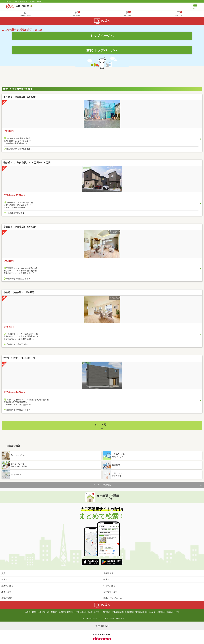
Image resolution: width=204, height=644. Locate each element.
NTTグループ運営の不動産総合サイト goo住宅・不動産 (24, 1)
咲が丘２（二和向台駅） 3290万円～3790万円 (27, 163)
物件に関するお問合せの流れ (90, 612)
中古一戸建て (109, 586)
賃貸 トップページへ (102, 50)
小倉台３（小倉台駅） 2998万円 (20, 227)
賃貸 (3, 573)
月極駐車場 (108, 573)
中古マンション (110, 579)
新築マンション (8, 579)
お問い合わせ (109, 618)
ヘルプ (100, 618)
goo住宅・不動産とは (32, 612)
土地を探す (6, 592)
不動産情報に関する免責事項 (123, 612)
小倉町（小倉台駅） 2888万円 (19, 292)
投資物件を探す (110, 592)
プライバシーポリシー (88, 618)
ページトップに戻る (102, 485)
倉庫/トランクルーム (113, 598)
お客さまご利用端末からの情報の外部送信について (60, 612)
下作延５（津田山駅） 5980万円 (20, 97)
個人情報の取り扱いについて (145, 612)
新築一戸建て (7, 586)
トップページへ (102, 36)
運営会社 (119, 618)
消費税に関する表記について (168, 612)
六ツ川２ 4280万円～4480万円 (19, 358)
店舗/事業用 (7, 598)
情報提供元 (106, 612)
